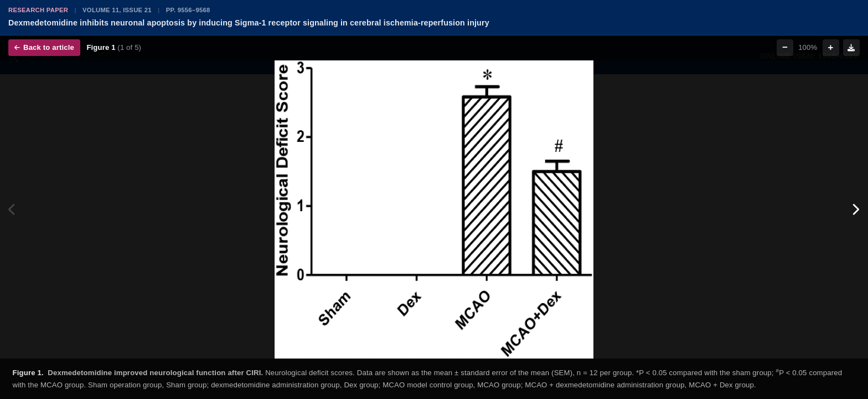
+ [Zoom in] (831, 47)
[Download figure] (851, 48)
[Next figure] (856, 209)
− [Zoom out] (785, 47)
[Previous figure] (12, 209)
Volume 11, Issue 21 (117, 10)
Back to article (44, 47)
